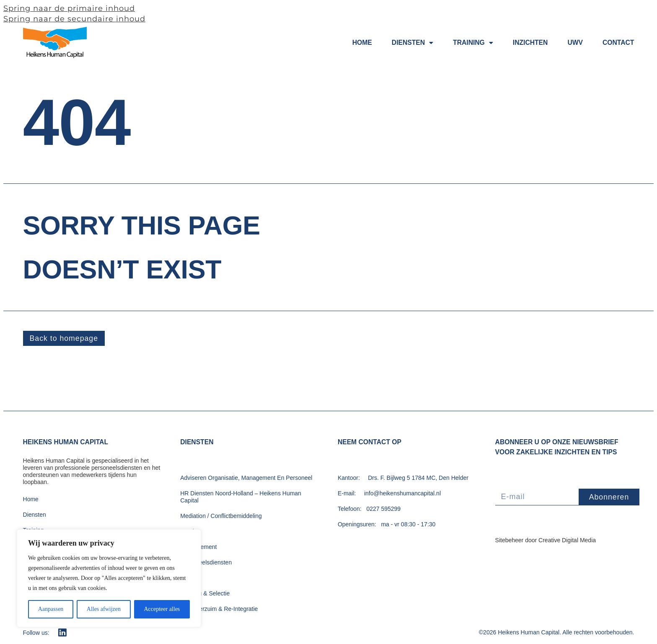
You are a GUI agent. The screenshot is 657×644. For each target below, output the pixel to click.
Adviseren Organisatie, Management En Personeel (246, 478)
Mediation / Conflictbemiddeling (221, 516)
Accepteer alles (162, 609)
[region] (109, 578)
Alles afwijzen (104, 609)
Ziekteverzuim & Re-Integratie (219, 609)
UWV (575, 43)
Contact (618, 43)
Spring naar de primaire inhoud (69, 8)
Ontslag (190, 532)
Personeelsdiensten (206, 563)
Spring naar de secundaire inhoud (74, 19)
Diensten (413, 43)
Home (362, 43)
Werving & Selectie (205, 594)
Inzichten (530, 43)
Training (473, 43)
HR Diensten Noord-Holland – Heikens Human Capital (241, 497)
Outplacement (198, 547)
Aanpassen (51, 609)
